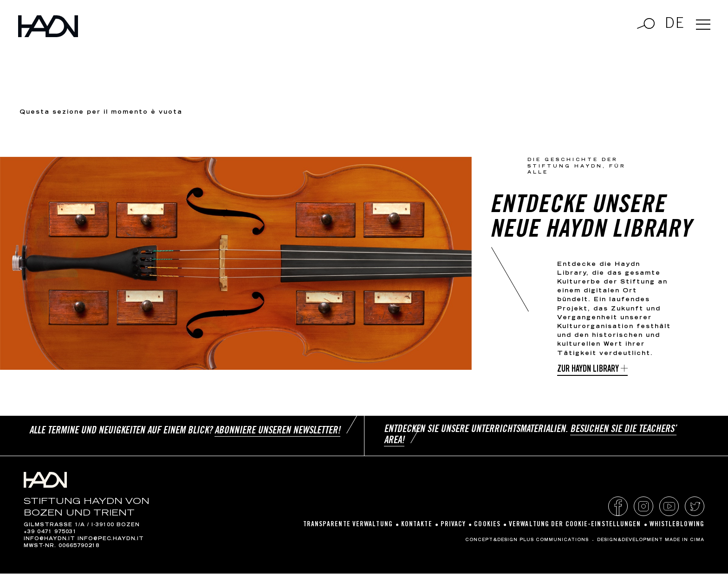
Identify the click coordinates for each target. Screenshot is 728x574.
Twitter (695, 507)
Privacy (453, 525)
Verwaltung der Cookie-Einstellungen (575, 525)
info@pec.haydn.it (111, 540)
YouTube (669, 507)
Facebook (618, 507)
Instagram (643, 507)
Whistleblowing (677, 525)
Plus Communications (554, 541)
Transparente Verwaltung (348, 525)
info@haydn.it (49, 540)
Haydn (55, 30)
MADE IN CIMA (685, 541)
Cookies (487, 525)
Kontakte (417, 525)
